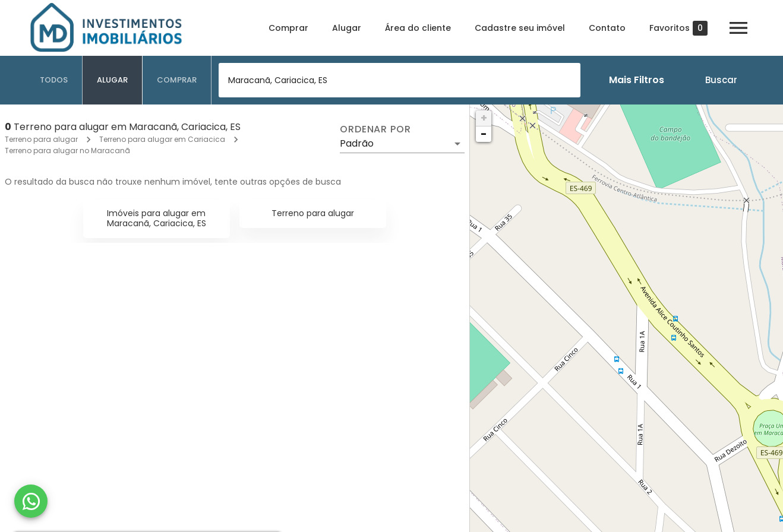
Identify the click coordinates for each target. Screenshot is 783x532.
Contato (607, 28)
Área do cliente (418, 28)
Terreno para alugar (41, 139)
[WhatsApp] (31, 501)
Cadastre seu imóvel (520, 28)
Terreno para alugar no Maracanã (67, 151)
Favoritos (678, 28)
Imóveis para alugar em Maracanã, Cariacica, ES (157, 218)
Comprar (288, 28)
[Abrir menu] (738, 28)
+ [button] (484, 118)
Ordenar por (375, 129)
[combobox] (400, 80)
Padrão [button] (357, 143)
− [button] (484, 134)
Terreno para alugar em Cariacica (162, 139)
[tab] (54, 80)
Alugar (347, 28)
